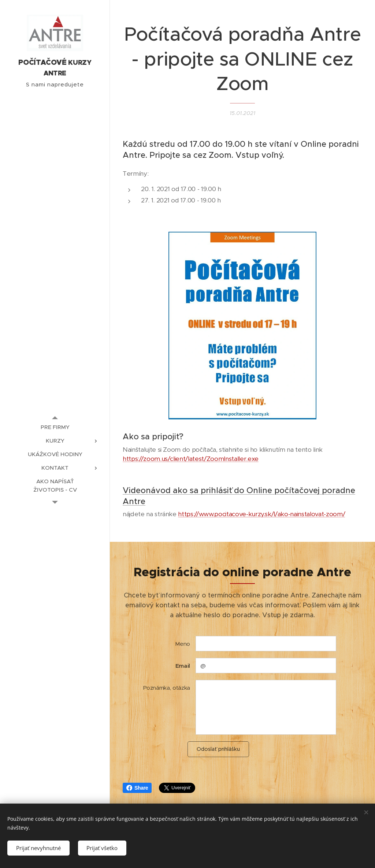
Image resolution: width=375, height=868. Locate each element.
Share (137, 788)
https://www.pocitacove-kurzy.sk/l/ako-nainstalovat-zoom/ (261, 514)
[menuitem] (55, 427)
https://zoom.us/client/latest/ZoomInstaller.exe (191, 459)
